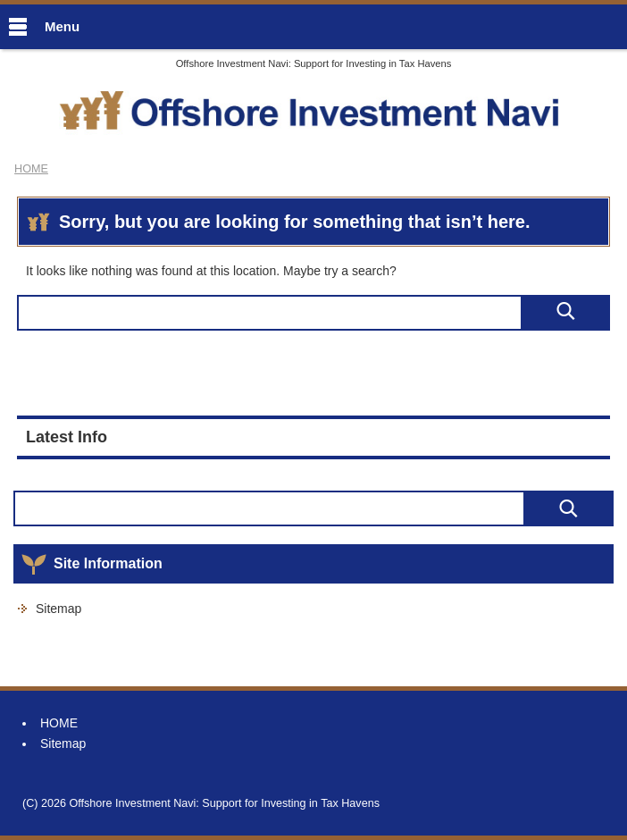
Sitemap (59, 609)
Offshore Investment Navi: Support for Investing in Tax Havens (314, 63)
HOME (59, 723)
